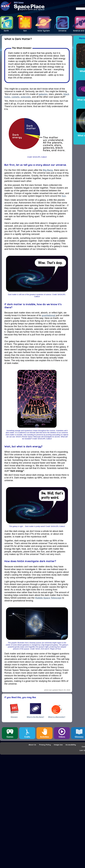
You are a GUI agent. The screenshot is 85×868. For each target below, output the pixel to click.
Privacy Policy (45, 745)
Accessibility (71, 745)
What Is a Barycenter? (57, 717)
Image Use (58, 745)
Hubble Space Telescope (48, 598)
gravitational (48, 315)
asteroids (26, 97)
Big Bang (48, 170)
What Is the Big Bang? (35, 717)
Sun (64, 196)
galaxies (43, 94)
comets (15, 97)
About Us (32, 745)
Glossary (14, 717)
